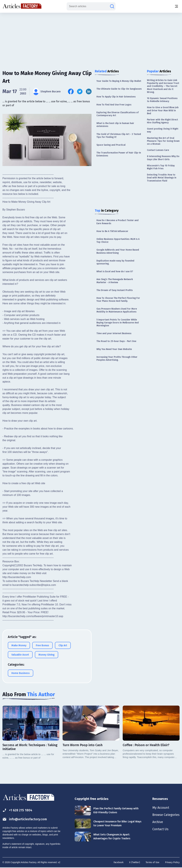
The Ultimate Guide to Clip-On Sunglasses (119, 89)
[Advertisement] (91, 38)
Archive (158, 822)
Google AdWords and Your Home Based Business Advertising (118, 251)
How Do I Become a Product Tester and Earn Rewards (117, 222)
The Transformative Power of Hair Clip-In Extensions (119, 154)
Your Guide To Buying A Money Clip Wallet (119, 81)
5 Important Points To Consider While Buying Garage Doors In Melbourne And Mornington (118, 323)
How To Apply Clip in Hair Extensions (116, 97)
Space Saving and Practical (111, 145)
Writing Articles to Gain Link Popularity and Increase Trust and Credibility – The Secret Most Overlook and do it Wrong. (163, 86)
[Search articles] (112, 6)
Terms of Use (153, 862)
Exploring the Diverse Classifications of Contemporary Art (118, 114)
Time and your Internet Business (114, 333)
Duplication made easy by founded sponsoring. (115, 262)
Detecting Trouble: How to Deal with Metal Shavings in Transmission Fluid (162, 178)
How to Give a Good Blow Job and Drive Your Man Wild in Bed (163, 110)
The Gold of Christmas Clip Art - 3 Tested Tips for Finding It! (119, 136)
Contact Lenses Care (158, 150)
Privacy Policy (172, 862)
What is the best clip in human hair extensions (115, 125)
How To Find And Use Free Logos (114, 105)
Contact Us (160, 829)
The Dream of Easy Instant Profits (115, 290)
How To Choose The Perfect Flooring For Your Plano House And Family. (118, 300)
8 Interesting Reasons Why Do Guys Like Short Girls (163, 158)
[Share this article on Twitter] (80, 91)
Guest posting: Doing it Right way (163, 130)
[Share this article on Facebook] (71, 91)
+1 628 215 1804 (17, 810)
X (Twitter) (135, 862)
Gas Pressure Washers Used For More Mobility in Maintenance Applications (117, 310)
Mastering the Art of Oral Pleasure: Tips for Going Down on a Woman (163, 141)
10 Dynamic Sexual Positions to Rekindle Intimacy (162, 100)
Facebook (119, 862)
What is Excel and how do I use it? (115, 271)
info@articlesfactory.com (25, 819)
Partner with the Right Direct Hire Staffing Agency (162, 121)
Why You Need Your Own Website (114, 349)
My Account (161, 808)
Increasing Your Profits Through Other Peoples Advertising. (117, 358)
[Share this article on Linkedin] (89, 91)
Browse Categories (166, 815)
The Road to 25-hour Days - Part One (116, 341)
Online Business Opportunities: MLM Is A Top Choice (118, 241)
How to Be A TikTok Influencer (112, 231)
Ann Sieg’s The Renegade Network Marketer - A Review (115, 281)
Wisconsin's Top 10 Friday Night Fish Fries (161, 167)
